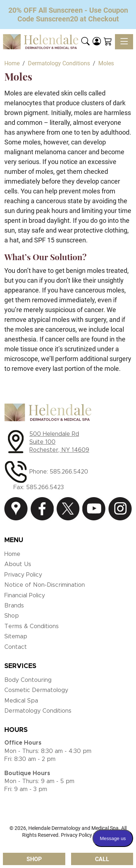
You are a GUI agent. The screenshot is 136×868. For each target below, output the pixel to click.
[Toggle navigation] (124, 42)
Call (102, 859)
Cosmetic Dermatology (36, 690)
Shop (12, 616)
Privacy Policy (23, 575)
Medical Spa (21, 701)
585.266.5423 (45, 487)
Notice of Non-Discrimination (45, 585)
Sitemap (16, 636)
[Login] (97, 42)
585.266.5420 (69, 472)
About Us (18, 564)
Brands (14, 606)
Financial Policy (25, 595)
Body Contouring (28, 680)
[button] (85, 42)
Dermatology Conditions (38, 711)
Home (12, 554)
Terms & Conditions (32, 626)
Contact (16, 647)
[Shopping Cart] (108, 42)
